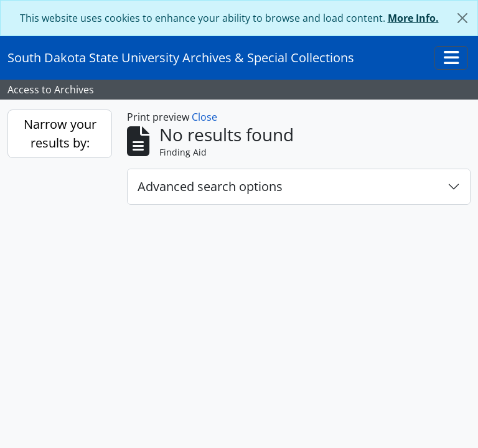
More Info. (413, 18)
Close (204, 117)
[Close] (462, 18)
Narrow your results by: (60, 133)
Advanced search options (210, 186)
